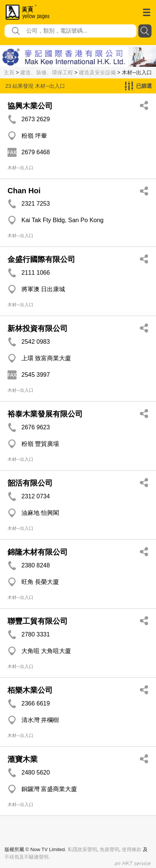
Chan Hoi (24, 191)
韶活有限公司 (30, 483)
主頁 (9, 72)
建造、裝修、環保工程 (47, 72)
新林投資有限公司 (38, 328)
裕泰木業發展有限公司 (45, 414)
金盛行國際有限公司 (41, 259)
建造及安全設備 (97, 72)
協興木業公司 (30, 106)
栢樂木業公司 (30, 690)
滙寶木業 (23, 759)
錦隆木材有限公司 (38, 552)
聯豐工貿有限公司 (38, 621)
